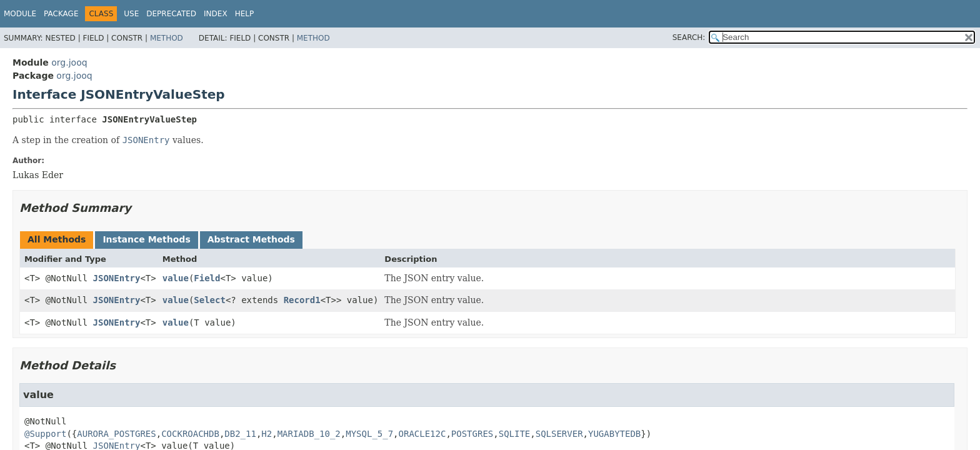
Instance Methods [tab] (146, 239)
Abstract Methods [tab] (251, 239)
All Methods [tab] (57, 239)
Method (167, 38)
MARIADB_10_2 (309, 434)
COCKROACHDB (190, 434)
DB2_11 (240, 434)
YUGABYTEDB (614, 434)
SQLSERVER (559, 434)
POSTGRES (472, 434)
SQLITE (515, 434)
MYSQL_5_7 (369, 434)
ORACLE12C (422, 434)
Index (216, 14)
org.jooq (69, 62)
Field (207, 278)
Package (61, 14)
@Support (45, 434)
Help (245, 14)
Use (131, 14)
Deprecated (171, 14)
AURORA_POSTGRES (116, 434)
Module (20, 14)
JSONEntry (117, 278)
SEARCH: (689, 37)
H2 (267, 434)
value (176, 278)
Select (210, 300)
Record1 (302, 300)
